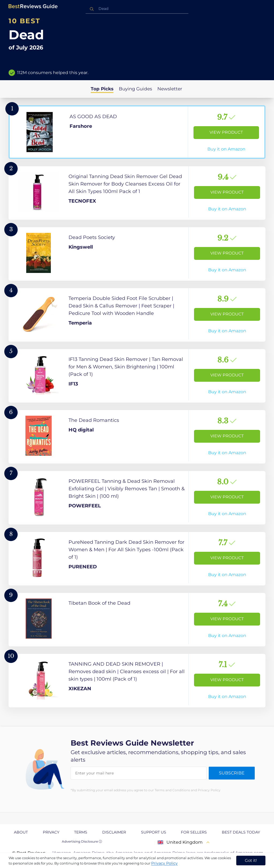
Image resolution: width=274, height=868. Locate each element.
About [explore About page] (21, 832)
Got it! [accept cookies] (251, 860)
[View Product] (137, 132)
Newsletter (170, 89)
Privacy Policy (164, 863)
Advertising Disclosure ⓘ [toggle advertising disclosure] (82, 841)
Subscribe (232, 773)
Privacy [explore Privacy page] (51, 832)
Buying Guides (135, 89)
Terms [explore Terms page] (81, 832)
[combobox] (137, 9)
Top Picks (102, 89)
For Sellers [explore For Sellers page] (194, 832)
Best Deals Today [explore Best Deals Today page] (241, 832)
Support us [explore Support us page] (154, 832)
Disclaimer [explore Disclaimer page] (114, 832)
